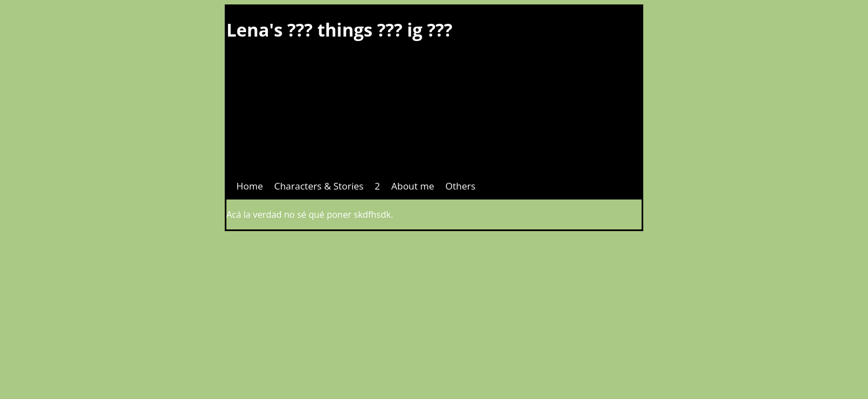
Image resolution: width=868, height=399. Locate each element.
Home (250, 186)
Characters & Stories (319, 186)
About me (413, 186)
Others (460, 186)
